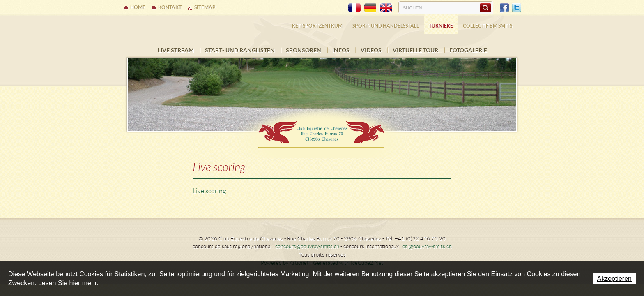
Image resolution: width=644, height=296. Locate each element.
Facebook (504, 8)
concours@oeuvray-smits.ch (307, 246)
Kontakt (170, 7)
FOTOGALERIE (468, 50)
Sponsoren (304, 50)
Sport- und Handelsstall (386, 26)
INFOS (341, 50)
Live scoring (209, 191)
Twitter (517, 8)
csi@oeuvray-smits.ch (427, 246)
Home (138, 7)
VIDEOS (371, 50)
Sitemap (205, 7)
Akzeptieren (615, 279)
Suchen (485, 7)
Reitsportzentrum (317, 26)
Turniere (441, 26)
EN (386, 8)
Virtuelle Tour (415, 50)
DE (370, 8)
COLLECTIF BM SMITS (488, 26)
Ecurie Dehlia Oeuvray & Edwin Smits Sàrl (322, 129)
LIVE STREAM (176, 50)
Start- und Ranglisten (240, 50)
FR (354, 8)
